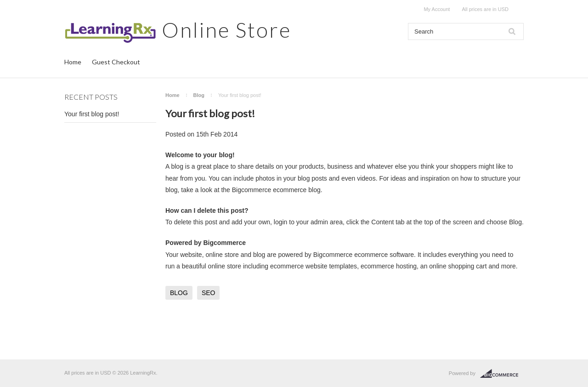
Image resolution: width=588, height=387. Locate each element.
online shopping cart (458, 266)
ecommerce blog (297, 190)
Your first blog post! (92, 114)
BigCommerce (502, 374)
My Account (437, 9)
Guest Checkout (116, 62)
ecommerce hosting (389, 266)
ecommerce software (384, 255)
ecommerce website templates (314, 266)
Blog (199, 95)
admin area (327, 222)
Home (73, 62)
